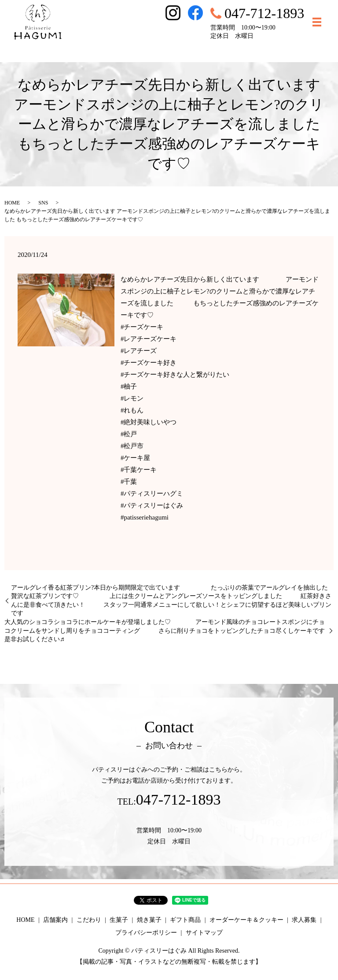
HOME (12, 203)
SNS (43, 203)
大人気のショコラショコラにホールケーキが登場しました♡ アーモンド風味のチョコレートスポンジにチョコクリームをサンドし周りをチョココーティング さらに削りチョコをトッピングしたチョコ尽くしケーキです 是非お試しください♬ (169, 631)
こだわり (89, 920)
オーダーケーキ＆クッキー (246, 920)
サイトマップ (204, 933)
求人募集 (304, 920)
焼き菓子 (149, 920)
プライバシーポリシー (146, 933)
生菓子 (119, 920)
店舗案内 (55, 920)
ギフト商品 (185, 920)
